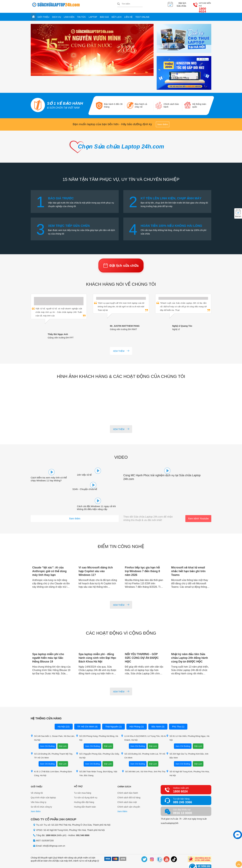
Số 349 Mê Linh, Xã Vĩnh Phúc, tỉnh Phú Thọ (144, 759)
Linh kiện (69, 14)
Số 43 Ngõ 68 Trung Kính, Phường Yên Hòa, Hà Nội (188, 761)
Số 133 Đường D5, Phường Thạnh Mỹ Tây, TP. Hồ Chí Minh (52, 743)
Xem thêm (163, 122)
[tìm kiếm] (119, 4)
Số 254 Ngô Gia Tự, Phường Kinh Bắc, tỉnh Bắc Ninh (187, 743)
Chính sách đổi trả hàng (129, 785)
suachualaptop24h (169, 811)
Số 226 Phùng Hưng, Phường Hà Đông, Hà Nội (97, 725)
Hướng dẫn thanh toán (85, 794)
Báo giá (104, 14)
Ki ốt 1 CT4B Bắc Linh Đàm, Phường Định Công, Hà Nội (51, 761)
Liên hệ (128, 14)
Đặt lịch (117, 14)
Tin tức (82, 14)
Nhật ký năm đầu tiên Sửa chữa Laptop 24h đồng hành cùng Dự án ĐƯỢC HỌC (190, 645)
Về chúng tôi (37, 780)
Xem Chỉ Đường (47, 734)
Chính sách (124, 774)
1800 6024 (203, 6)
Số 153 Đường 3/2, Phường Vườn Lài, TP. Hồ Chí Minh (143, 743)
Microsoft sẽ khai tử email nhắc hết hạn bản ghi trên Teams (189, 559)
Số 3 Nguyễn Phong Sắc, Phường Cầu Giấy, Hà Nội (98, 743)
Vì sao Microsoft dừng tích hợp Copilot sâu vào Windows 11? (96, 559)
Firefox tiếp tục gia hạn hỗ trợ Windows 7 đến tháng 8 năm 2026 (143, 559)
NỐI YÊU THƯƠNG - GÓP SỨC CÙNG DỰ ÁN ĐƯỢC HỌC (142, 645)
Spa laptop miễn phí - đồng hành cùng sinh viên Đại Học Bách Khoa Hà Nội (98, 645)
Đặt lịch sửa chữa (121, 264)
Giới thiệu (43, 14)
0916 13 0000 (182, 800)
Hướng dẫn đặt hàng (84, 790)
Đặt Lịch (63, 734)
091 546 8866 (83, 823)
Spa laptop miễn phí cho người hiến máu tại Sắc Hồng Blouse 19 (48, 645)
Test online (142, 14)
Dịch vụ (57, 14)
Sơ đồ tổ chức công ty (41, 794)
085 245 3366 (182, 790)
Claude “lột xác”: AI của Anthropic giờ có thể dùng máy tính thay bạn (50, 559)
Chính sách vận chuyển (129, 794)
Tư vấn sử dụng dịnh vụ (86, 785)
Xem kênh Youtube (198, 506)
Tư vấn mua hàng (83, 780)
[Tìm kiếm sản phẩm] (130, 4)
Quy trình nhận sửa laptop (43, 785)
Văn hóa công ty (39, 790)
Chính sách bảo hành (128, 780)
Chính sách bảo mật (127, 790)
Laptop (93, 14)
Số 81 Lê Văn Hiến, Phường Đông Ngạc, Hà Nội (188, 725)
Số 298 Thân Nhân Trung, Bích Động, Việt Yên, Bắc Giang (97, 761)
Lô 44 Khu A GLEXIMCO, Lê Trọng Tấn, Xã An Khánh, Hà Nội (144, 725)
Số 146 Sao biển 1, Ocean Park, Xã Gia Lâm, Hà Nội (53, 725)
